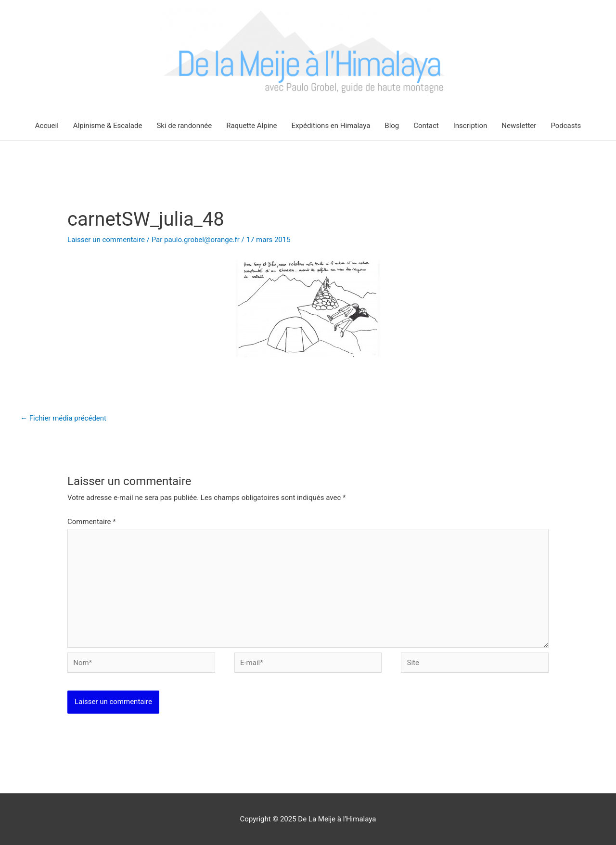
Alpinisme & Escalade (108, 126)
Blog (392, 126)
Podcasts (566, 126)
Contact (426, 126)
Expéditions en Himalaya (331, 126)
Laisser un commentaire (106, 240)
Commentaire (92, 522)
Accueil (47, 126)
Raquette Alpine (251, 126)
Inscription (470, 126)
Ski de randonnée (184, 126)
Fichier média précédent (63, 418)
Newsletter (519, 126)
